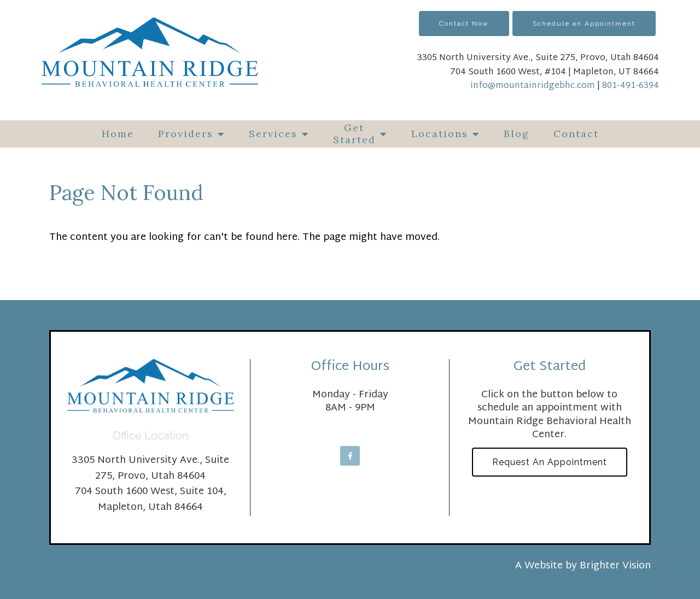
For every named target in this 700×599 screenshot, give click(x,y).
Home (118, 134)
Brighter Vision (615, 566)
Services (273, 134)
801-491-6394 (631, 86)
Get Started (354, 134)
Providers (186, 134)
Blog (517, 134)
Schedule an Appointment (584, 24)
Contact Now (464, 24)
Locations (440, 134)
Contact (576, 134)
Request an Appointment (550, 462)
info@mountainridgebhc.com (533, 86)
